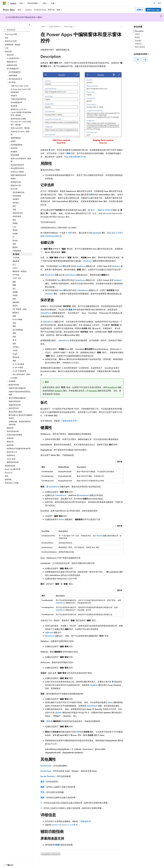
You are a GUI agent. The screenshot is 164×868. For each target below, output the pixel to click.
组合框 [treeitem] (15, 240)
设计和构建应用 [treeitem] (15, 72)
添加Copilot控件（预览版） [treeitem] (21, 128)
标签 (57, 845)
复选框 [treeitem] (15, 230)
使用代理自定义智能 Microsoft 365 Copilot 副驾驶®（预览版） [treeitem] (21, 122)
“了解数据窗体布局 (68, 421)
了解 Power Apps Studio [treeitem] (20, 86)
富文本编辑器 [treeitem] (18, 330)
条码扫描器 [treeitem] (17, 216)
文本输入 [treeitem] (16, 347)
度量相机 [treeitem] (16, 302)
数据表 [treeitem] (15, 247)
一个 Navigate (91, 391)
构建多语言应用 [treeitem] (15, 405)
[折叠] (30, 25)
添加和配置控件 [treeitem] (17, 102)
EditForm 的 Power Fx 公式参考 (64, 825)
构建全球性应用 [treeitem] (15, 401)
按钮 (68, 153)
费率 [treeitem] (14, 326)
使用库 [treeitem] (13, 179)
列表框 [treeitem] (15, 295)
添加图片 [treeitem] (16, 199)
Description (139, 31)
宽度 (42, 797)
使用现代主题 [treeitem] (16, 182)
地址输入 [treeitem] (16, 203)
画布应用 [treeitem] (10, 55)
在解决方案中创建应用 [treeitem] (17, 388)
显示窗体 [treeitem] (16, 254)
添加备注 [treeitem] (14, 96)
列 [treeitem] (13, 237)
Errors (62, 519)
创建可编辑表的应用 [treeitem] (18, 175)
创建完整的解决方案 (77, 157)
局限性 (137, 34)
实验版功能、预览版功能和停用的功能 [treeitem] (20, 423)
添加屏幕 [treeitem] (14, 106)
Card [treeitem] (14, 227)
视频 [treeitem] (14, 361)
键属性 (137, 37)
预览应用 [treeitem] (10, 428)
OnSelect (116, 266)
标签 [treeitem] (14, 343)
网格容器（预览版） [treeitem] (20, 271)
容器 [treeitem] (14, 244)
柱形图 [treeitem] (15, 234)
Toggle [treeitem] (15, 354)
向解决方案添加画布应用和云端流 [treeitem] (20, 393)
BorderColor (46, 766)
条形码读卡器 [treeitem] (18, 213)
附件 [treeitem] (14, 206)
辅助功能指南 (140, 47)
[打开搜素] (154, 3)
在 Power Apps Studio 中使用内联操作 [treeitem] (21, 91)
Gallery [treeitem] (15, 268)
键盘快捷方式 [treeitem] (12, 62)
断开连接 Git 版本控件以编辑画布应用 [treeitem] (20, 417)
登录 (159, 3)
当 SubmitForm (53, 487)
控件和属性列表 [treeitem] (18, 192)
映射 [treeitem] (14, 299)
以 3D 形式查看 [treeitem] (18, 364)
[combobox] (17, 30)
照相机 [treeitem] (15, 223)
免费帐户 (140, 10)
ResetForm (50, 275)
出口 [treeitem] (14, 264)
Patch (110, 702)
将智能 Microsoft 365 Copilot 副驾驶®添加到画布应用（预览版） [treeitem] (21, 112)
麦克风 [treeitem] (15, 306)
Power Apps (68, 26)
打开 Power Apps (153, 10)
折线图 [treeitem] (15, 292)
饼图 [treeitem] (14, 316)
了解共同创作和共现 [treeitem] (18, 99)
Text (60, 266)
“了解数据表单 (85, 821)
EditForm (49, 632)
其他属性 (138, 41)
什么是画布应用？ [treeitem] (14, 58)
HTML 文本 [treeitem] (17, 278)
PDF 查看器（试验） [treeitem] (20, 309)
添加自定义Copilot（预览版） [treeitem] (20, 133)
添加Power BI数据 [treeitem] (17, 172)
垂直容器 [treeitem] (16, 357)
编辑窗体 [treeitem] (16, 261)
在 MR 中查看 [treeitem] (18, 367)
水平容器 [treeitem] (16, 275)
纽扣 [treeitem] (14, 220)
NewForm (88, 261)
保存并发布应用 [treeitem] (13, 431)
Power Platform (55, 26)
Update (58, 712)
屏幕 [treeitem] (14, 333)
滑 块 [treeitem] (14, 340)
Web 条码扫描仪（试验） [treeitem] (22, 374)
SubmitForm (70, 275)
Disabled (94, 685)
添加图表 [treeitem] (14, 152)
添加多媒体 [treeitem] (15, 155)
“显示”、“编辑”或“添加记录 (101, 210)
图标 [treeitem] (14, 282)
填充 (42, 782)
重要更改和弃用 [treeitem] (13, 462)
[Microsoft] (4, 3)
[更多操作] (121, 27)
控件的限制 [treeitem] (17, 196)
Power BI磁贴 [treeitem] (17, 319)
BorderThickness (48, 776)
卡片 (70, 233)
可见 (42, 792)
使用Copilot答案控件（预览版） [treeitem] (21, 160)
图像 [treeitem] (14, 285)
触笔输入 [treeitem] (16, 312)
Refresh (100, 536)
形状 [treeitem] (14, 337)
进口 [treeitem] (14, 289)
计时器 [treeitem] (15, 350)
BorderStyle (46, 771)
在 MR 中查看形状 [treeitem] (19, 371)
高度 (42, 787)
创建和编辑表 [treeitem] (16, 138)
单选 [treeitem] (14, 323)
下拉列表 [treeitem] (16, 258)
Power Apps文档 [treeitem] (11, 34)
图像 (70, 309)
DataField (97, 233)
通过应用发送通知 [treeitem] (15, 412)
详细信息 (138, 44)
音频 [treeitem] (14, 209)
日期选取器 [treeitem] (17, 251)
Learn (43, 26)
